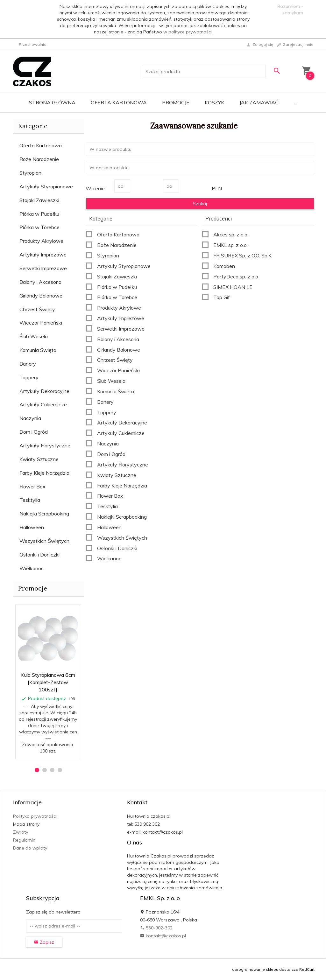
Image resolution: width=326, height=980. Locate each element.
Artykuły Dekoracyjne (44, 391)
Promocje (176, 102)
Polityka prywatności (35, 816)
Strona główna (52, 102)
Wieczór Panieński (41, 323)
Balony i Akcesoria (40, 282)
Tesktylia (30, 500)
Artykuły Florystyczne (45, 445)
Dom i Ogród (34, 432)
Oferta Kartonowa (119, 102)
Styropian (30, 173)
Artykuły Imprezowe (43, 255)
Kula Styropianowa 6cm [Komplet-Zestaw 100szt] (48, 682)
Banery (28, 364)
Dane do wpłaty (30, 848)
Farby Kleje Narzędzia (44, 473)
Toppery (29, 377)
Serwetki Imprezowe (43, 268)
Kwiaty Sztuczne (39, 459)
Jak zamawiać (259, 102)
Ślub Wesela (34, 336)
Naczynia (30, 418)
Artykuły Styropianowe (46, 186)
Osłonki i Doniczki (39, 555)
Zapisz (44, 942)
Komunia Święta (38, 350)
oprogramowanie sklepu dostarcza (265, 969)
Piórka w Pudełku (39, 214)
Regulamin (24, 840)
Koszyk (214, 102)
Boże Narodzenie (39, 159)
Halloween (32, 527)
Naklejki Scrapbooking (44, 514)
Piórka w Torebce (39, 227)
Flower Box (32, 486)
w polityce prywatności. (188, 32)
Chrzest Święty (37, 309)
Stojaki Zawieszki (39, 200)
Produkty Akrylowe (41, 241)
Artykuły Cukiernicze (43, 404)
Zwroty (21, 832)
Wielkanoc (32, 568)
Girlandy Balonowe (41, 296)
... (295, 102)
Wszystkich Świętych (44, 541)
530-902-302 (156, 928)
